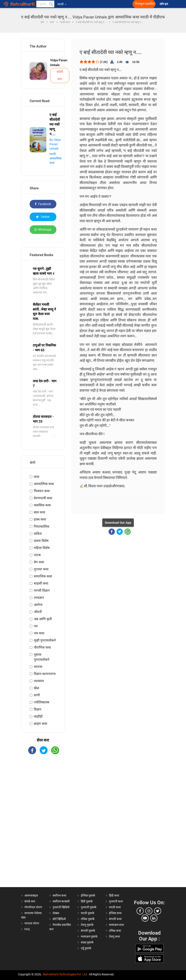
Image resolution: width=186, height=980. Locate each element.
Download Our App (118, 523)
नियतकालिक (42, 527)
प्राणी (37, 695)
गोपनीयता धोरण (33, 907)
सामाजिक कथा (43, 576)
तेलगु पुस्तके (87, 925)
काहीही (38, 716)
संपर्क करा (30, 901)
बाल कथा (39, 512)
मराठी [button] (62, 4)
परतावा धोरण (32, 923)
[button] (51, 4)
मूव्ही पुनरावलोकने (45, 640)
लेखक (56, 913)
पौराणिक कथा (42, 647)
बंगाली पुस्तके (88, 931)
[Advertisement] (43, 824)
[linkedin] (154, 918)
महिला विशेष (42, 548)
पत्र (36, 626)
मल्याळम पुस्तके (89, 936)
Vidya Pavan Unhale (59, 63)
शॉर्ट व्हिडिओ (59, 919)
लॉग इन (164, 4)
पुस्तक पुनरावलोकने (42, 657)
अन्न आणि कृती (43, 619)
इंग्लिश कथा (115, 913)
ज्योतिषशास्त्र (42, 702)
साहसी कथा (41, 583)
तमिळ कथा (115, 931)
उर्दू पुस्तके (86, 948)
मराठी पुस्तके (88, 913)
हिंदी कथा (114, 895)
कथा (37, 477)
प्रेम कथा (39, 562)
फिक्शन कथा (42, 491)
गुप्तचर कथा (41, 569)
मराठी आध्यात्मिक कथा (56, 158)
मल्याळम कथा (116, 925)
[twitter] (158, 911)
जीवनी (38, 612)
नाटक (37, 555)
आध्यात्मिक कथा (44, 484)
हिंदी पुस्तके (87, 901)
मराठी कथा (115, 907)
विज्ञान (38, 709)
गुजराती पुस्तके (89, 907)
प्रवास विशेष (41, 541)
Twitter (43, 217)
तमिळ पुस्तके (88, 919)
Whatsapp (43, 230)
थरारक (38, 667)
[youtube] (145, 918)
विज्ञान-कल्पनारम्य (45, 674)
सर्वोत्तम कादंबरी (61, 901)
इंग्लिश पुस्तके (88, 895)
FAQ (27, 929)
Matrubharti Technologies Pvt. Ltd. (65, 974)
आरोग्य (38, 605)
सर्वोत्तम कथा (59, 895)
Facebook (43, 204)
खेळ (36, 688)
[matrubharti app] (94, 4)
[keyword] (45, 4)
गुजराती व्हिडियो (61, 907)
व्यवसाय (39, 681)
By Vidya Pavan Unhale (55, 144)
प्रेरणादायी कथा (43, 498)
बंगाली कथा (115, 919)
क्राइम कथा (40, 724)
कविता (38, 534)
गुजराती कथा (116, 901)
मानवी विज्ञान (42, 591)
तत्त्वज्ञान (39, 598)
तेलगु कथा (115, 936)
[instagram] (149, 911)
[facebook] (140, 911)
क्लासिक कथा (42, 505)
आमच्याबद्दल (31, 895)
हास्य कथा (40, 519)
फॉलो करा (60, 75)
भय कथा (39, 633)
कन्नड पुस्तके (87, 942)
